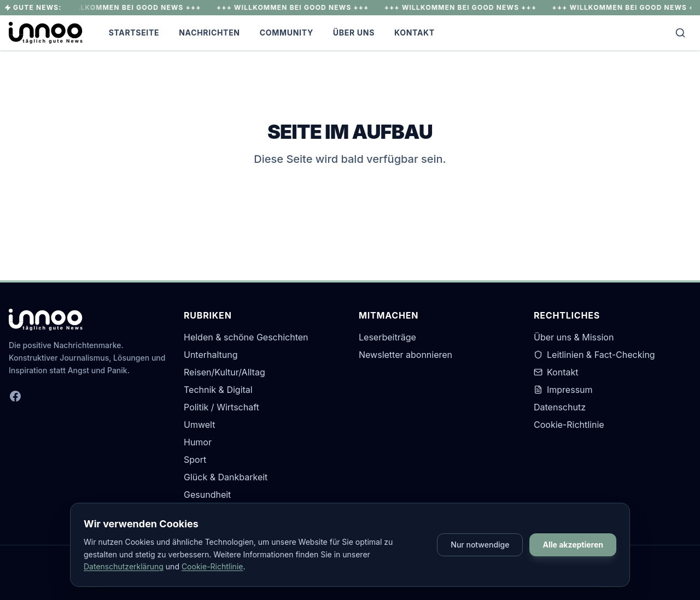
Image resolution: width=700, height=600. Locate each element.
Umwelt (199, 425)
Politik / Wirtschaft (221, 407)
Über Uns (354, 33)
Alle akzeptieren (573, 545)
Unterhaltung (211, 355)
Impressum (563, 390)
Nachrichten (209, 33)
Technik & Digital (218, 390)
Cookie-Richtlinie (569, 425)
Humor (198, 442)
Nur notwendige (480, 545)
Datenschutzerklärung (124, 566)
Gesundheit (207, 495)
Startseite (134, 33)
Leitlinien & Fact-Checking (594, 355)
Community (287, 33)
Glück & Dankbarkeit (226, 477)
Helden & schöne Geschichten (246, 337)
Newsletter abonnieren (406, 355)
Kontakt (415, 33)
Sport (195, 460)
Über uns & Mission (574, 337)
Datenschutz (560, 407)
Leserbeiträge (387, 337)
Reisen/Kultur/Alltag (224, 372)
